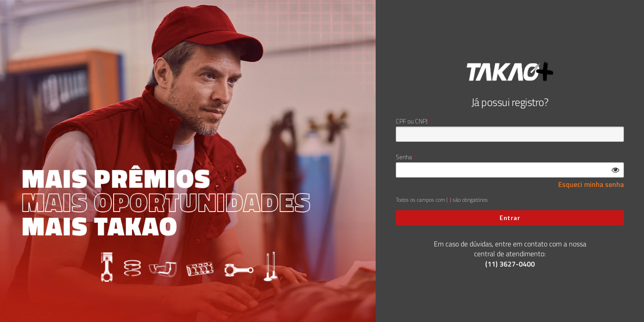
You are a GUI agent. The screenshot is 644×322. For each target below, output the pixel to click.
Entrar (510, 218)
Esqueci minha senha (591, 184)
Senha (404, 157)
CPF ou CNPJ (412, 121)
